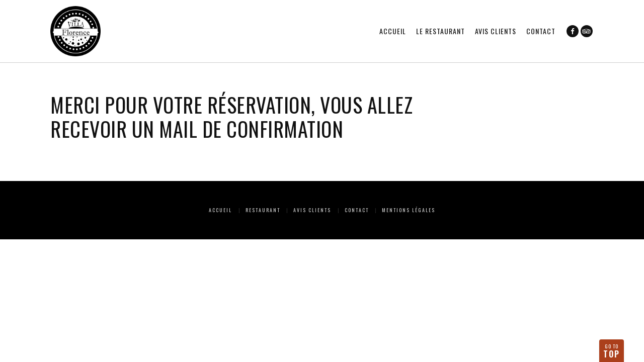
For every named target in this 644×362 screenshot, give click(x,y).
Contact (541, 31)
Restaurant (263, 210)
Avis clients (496, 31)
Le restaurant (440, 31)
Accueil (393, 31)
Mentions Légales (409, 210)
